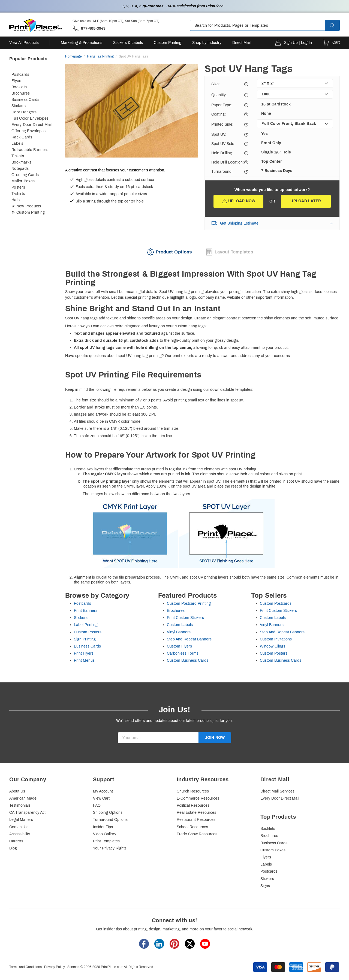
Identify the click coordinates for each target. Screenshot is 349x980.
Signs (265, 886)
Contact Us (19, 827)
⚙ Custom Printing (28, 212)
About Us (17, 791)
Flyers (17, 81)
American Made (23, 798)
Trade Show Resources (197, 834)
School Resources (192, 827)
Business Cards (25, 100)
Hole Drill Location (228, 162)
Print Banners (86, 611)
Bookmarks (21, 162)
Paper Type (222, 105)
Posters (18, 187)
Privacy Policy (55, 967)
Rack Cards (22, 137)
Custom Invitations (276, 639)
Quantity (219, 95)
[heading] (202, 278)
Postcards (20, 75)
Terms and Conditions (25, 967)
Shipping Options (108, 813)
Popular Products (28, 59)
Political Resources (193, 805)
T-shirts (18, 194)
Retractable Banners (30, 150)
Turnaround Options (110, 820)
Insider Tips (103, 827)
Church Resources (193, 791)
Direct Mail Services (277, 791)
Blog (13, 848)
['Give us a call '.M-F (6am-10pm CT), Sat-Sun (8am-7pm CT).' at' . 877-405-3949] (89, 28)
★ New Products (26, 206)
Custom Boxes (273, 850)
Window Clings (273, 646)
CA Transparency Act (27, 813)
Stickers (19, 106)
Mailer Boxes (23, 181)
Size (216, 84)
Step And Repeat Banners (189, 639)
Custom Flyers (179, 646)
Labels (17, 143)
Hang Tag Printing (100, 56)
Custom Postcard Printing (189, 604)
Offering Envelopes (29, 131)
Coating (219, 114)
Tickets (18, 156)
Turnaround (222, 172)
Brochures (21, 93)
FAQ (97, 805)
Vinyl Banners (179, 632)
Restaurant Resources (196, 820)
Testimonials (20, 805)
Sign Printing (85, 639)
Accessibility (20, 834)
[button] (337, 25)
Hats (16, 200)
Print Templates (106, 841)
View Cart (101, 798)
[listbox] (295, 83)
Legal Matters (21, 820)
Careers (16, 841)
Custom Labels (180, 625)
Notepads (20, 169)
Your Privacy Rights (110, 848)
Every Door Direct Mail (32, 125)
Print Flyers (84, 653)
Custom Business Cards (188, 660)
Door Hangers (24, 112)
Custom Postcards (276, 604)
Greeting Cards (25, 175)
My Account (103, 791)
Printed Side (222, 124)
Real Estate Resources (196, 813)
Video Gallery (105, 834)
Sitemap (73, 967)
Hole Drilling (222, 153)
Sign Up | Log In (298, 43)
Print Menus (84, 660)
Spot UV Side (223, 144)
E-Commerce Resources (198, 798)
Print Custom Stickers (185, 618)
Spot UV (219, 134)
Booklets (19, 87)
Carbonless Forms (183, 653)
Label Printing (86, 625)
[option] (132, 111)
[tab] (169, 252)
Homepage (73, 56)
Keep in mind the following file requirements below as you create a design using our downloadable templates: (202, 478)
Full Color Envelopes (30, 118)
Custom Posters (88, 632)
